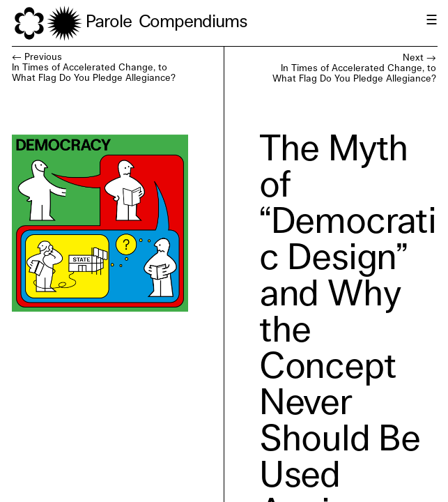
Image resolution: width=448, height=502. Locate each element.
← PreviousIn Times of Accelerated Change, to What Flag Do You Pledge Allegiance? (94, 68)
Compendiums (193, 22)
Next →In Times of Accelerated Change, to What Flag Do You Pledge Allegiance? (354, 68)
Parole (109, 22)
